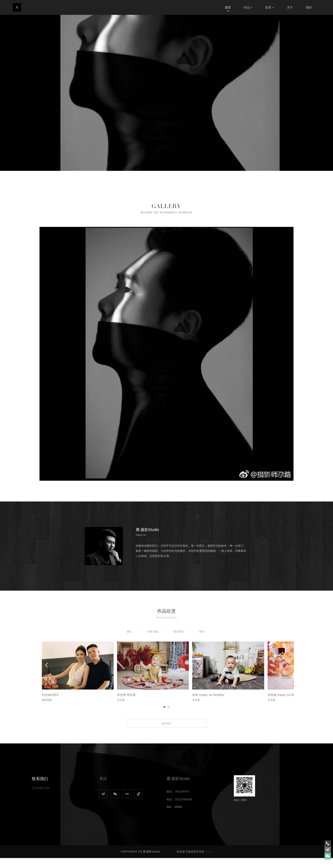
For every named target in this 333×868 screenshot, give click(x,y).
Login (209, 862)
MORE (167, 732)
